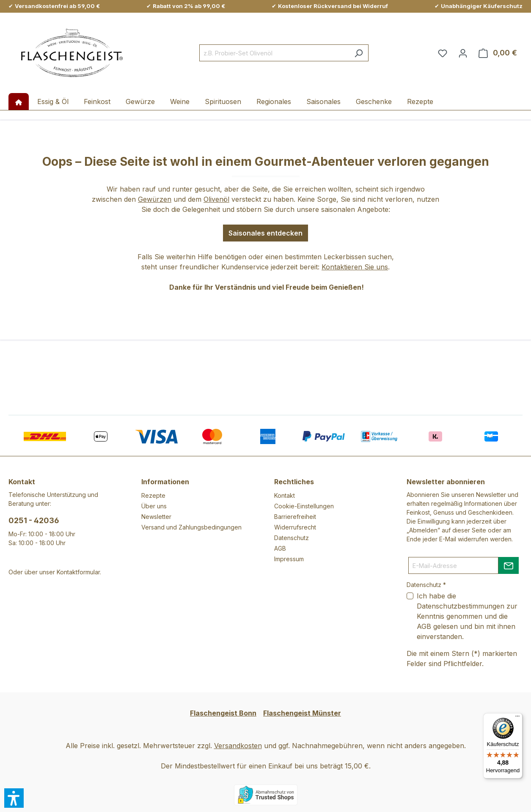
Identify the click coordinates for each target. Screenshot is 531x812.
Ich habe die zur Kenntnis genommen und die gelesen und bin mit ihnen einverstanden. (467, 616)
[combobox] (274, 53)
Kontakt (285, 495)
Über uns (154, 506)
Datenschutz (292, 538)
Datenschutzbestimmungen (461, 606)
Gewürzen (155, 199)
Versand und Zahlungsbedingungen (191, 527)
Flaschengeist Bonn (223, 713)
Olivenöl (216, 199)
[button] (14, 798)
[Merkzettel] (443, 53)
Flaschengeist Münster (302, 713)
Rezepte (153, 495)
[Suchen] (359, 53)
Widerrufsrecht (295, 527)
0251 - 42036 (34, 520)
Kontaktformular (78, 572)
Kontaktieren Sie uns (355, 267)
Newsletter (156, 517)
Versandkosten (238, 746)
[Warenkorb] (498, 53)
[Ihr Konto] (463, 53)
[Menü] (517, 718)
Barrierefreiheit (295, 517)
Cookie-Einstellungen (304, 506)
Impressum (289, 559)
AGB (280, 548)
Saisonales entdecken (265, 233)
